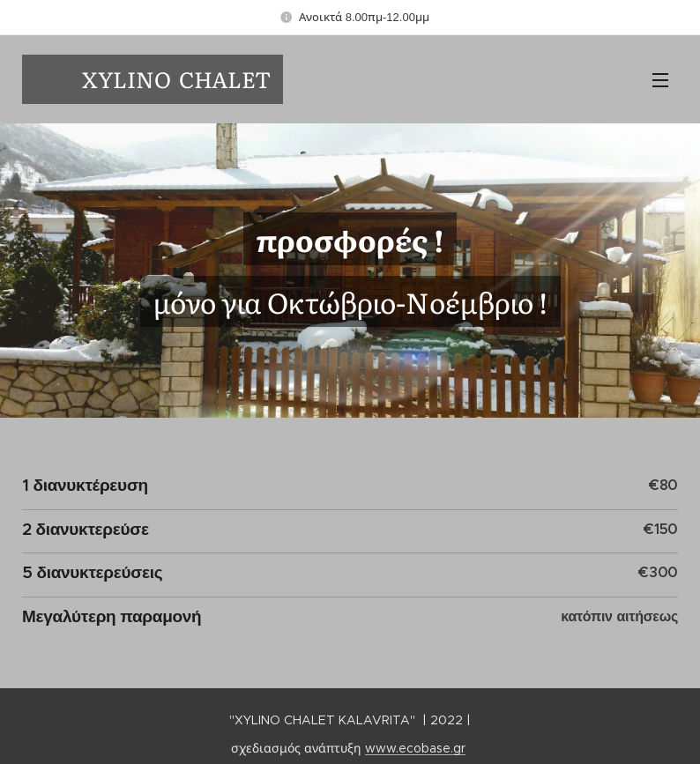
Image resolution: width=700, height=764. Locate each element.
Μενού (660, 80)
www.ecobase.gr (415, 748)
